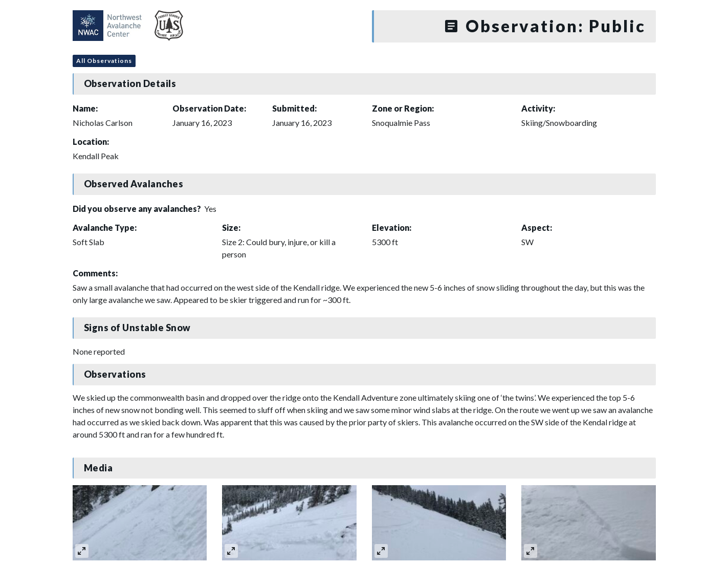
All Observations (104, 61)
